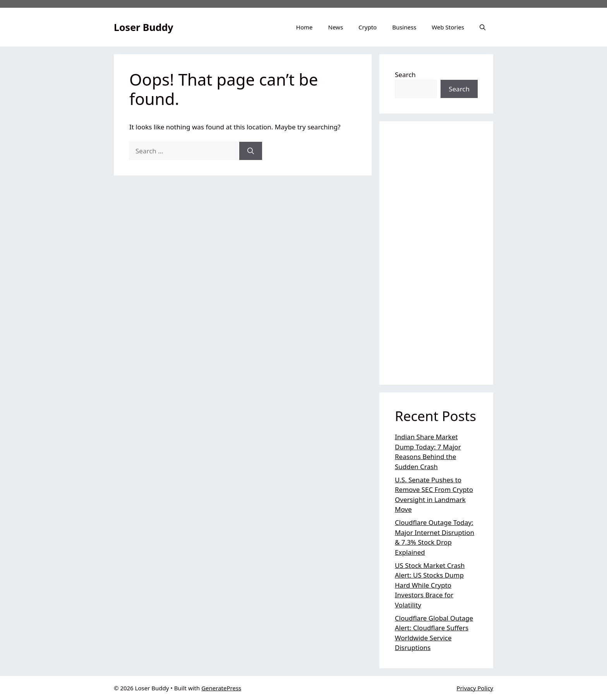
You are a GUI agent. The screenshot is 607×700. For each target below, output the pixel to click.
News (336, 27)
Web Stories (448, 27)
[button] (483, 27)
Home (304, 27)
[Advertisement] (436, 253)
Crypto (368, 27)
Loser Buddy (144, 27)
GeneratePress (221, 688)
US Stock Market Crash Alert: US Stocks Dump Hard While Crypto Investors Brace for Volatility (430, 585)
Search (405, 75)
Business (404, 27)
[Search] (251, 151)
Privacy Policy (475, 688)
